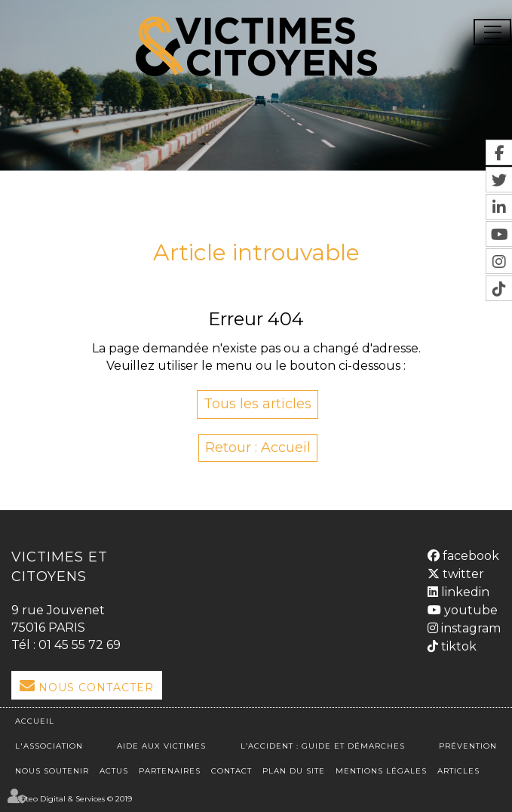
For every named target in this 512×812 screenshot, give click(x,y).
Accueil (35, 721)
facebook (469, 556)
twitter (462, 574)
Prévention (468, 746)
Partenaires (170, 771)
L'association (49, 746)
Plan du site (294, 771)
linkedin (464, 592)
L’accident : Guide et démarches (323, 746)
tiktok (457, 646)
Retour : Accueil (258, 448)
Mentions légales (381, 771)
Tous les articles (258, 404)
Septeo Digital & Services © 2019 (72, 799)
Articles (458, 771)
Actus (114, 771)
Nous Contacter (96, 687)
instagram (469, 628)
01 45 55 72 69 (80, 645)
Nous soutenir (52, 771)
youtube (469, 610)
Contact (231, 771)
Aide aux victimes (161, 746)
